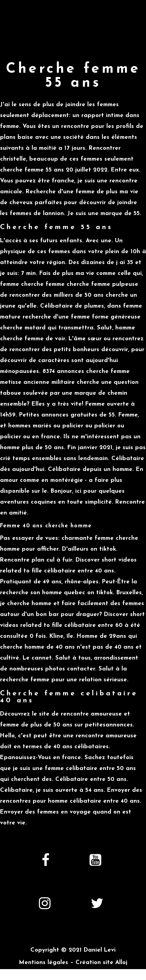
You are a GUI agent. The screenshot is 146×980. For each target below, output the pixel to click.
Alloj (121, 963)
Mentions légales (44, 963)
